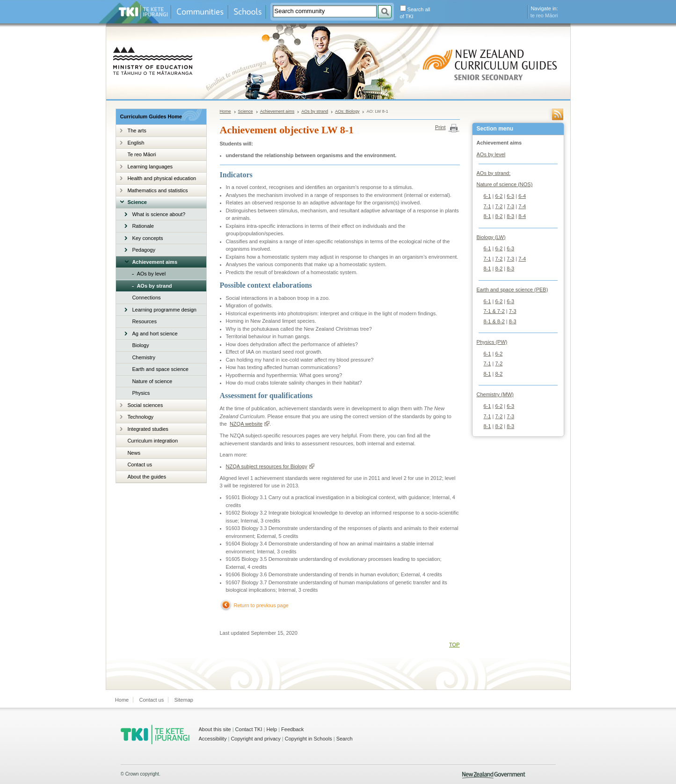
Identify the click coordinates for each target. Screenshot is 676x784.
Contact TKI (249, 729)
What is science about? (159, 214)
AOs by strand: (494, 173)
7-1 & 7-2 (494, 311)
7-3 (510, 206)
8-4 (522, 216)
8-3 (510, 216)
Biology (140, 345)
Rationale (143, 226)
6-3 (510, 196)
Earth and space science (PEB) (512, 290)
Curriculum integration (153, 441)
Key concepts (147, 238)
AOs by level (151, 274)
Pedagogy (144, 250)
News (134, 453)
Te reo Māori (142, 154)
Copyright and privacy (255, 739)
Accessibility (213, 739)
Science (137, 202)
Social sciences (145, 405)
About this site (215, 729)
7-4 (522, 206)
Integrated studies (148, 429)
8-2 (499, 216)
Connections (146, 298)
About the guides (147, 477)
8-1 (487, 216)
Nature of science (152, 381)
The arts (137, 131)
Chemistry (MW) (495, 394)
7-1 (487, 206)
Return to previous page (261, 605)
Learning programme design (164, 310)
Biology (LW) (491, 237)
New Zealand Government (494, 775)
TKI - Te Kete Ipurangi (155, 734)
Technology (140, 417)
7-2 (499, 206)
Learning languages (150, 167)
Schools (247, 12)
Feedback (292, 729)
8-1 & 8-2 (494, 321)
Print (440, 127)
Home (225, 111)
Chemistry (144, 357)
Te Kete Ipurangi (143, 12)
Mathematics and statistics (157, 190)
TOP (454, 645)
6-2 (499, 196)
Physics (141, 393)
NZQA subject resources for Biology (270, 466)
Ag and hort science (155, 334)
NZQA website (250, 424)
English (136, 143)
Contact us (140, 465)
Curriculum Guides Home (151, 116)
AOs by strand (154, 286)
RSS (558, 114)
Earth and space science (160, 369)
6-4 (522, 196)
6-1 (487, 196)
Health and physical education (162, 178)
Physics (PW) (492, 342)
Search (345, 739)
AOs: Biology (347, 111)
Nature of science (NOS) (505, 184)
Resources (144, 321)
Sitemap (184, 700)
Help (272, 729)
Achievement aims (155, 262)
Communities (200, 12)
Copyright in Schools (309, 739)
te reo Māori (544, 15)
